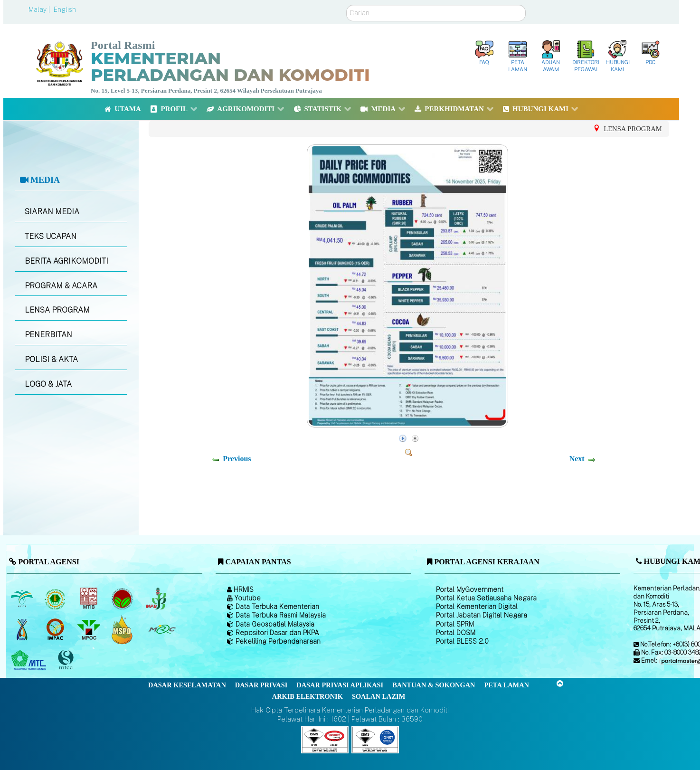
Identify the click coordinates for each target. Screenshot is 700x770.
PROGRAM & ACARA (61, 286)
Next (577, 459)
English (65, 10)
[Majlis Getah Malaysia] (162, 629)
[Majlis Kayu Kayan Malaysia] (30, 660)
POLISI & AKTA (51, 359)
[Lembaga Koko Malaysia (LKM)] (123, 599)
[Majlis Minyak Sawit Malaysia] (90, 629)
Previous (237, 459)
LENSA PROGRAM (57, 310)
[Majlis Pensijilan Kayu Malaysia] (67, 660)
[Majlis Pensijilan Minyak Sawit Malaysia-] (123, 629)
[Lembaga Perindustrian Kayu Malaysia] (90, 599)
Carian (346, 5)
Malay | (40, 10)
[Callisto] (325, 739)
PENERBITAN (48, 335)
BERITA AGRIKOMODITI (66, 261)
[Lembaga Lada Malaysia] (156, 599)
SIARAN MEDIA (52, 212)
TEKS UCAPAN (51, 236)
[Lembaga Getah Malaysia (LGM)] (56, 599)
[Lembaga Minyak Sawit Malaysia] (23, 599)
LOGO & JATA (48, 384)
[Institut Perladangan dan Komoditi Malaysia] (56, 629)
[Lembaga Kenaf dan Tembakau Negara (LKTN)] (23, 629)
